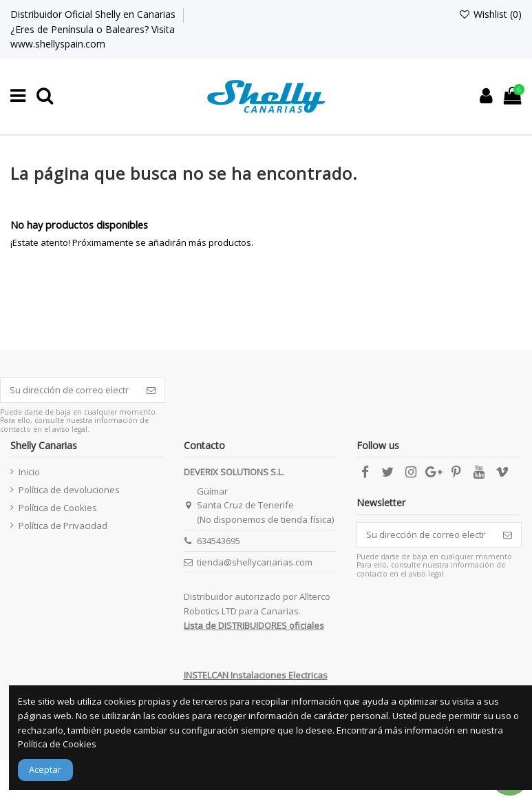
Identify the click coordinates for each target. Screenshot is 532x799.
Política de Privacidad (63, 526)
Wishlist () (490, 14)
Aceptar (45, 769)
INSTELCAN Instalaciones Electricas (256, 675)
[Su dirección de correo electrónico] (69, 390)
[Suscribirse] (151, 390)
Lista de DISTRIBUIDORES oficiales (254, 625)
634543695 (219, 541)
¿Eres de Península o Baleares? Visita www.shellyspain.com (93, 37)
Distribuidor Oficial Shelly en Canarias (94, 14)
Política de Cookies (58, 508)
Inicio (29, 472)
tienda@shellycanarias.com (255, 562)
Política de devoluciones (69, 490)
